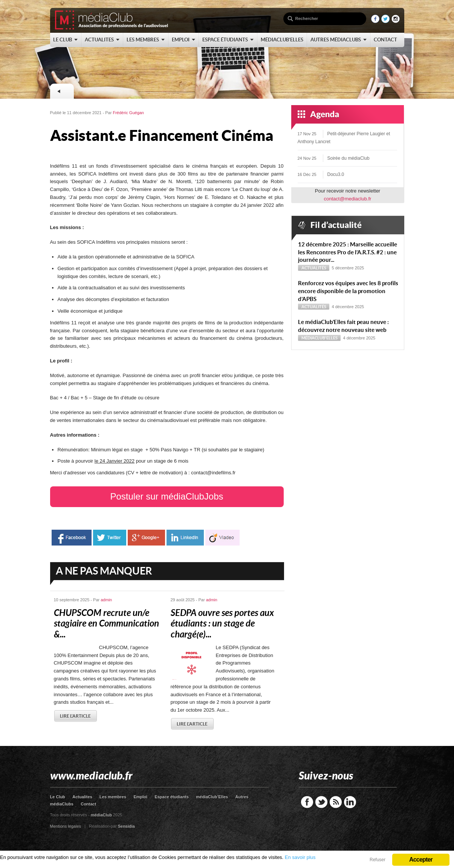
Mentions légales (66, 826)
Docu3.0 (336, 174)
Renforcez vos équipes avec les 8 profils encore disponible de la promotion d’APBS (348, 291)
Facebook (307, 802)
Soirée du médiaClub (349, 158)
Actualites (82, 797)
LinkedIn (350, 802)
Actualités (314, 268)
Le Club (58, 797)
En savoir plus (300, 857)
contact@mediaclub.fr (348, 199)
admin (106, 600)
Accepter (421, 860)
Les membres (113, 797)
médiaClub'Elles (319, 338)
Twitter (321, 802)
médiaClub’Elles (212, 797)
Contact (88, 804)
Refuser (378, 860)
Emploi (140, 797)
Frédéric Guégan (128, 113)
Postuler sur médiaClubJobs (167, 496)
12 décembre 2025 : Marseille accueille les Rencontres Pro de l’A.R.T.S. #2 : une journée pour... (348, 252)
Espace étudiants (171, 797)
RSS (336, 802)
